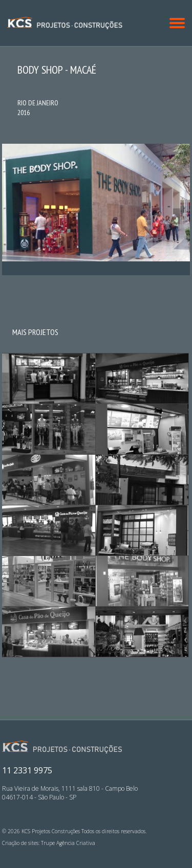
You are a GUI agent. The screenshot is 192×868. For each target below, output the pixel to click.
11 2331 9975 (27, 770)
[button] (177, 23)
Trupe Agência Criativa (68, 843)
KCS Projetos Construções (65, 23)
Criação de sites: (21, 843)
